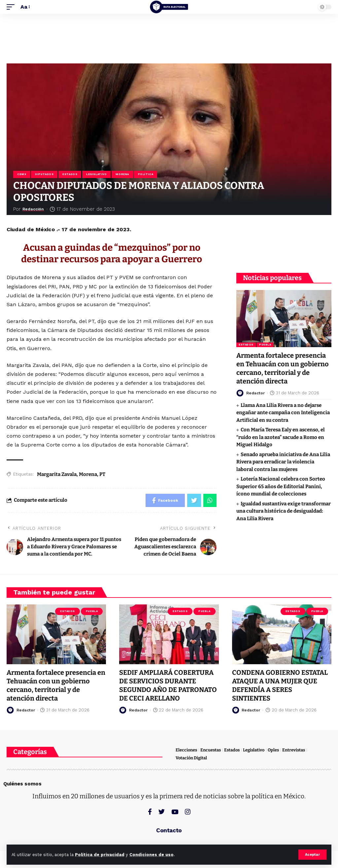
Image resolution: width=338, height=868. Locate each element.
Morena (122, 174)
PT (102, 474)
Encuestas (211, 750)
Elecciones (186, 750)
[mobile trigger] (12, 7)
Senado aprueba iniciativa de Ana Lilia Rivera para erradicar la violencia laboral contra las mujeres (283, 462)
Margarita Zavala (57, 474)
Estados (70, 174)
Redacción (35, 209)
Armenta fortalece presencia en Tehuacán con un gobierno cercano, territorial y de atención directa (56, 685)
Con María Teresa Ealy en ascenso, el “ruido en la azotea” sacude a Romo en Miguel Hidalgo (281, 437)
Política (146, 174)
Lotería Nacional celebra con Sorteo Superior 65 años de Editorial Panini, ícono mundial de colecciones (281, 486)
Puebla (265, 345)
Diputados (44, 174)
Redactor (256, 393)
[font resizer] (25, 7)
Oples (273, 750)
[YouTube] (175, 812)
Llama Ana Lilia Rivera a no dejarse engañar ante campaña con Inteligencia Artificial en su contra (283, 413)
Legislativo (96, 174)
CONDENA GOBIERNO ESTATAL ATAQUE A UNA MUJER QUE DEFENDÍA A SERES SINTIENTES (280, 685)
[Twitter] (162, 812)
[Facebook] (150, 812)
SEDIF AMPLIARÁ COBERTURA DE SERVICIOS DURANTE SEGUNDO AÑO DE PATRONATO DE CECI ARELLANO (168, 685)
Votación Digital (191, 758)
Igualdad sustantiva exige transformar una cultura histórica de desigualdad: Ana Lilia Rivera (284, 511)
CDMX (22, 174)
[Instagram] (188, 812)
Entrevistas (294, 750)
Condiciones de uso (152, 855)
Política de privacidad (100, 855)
